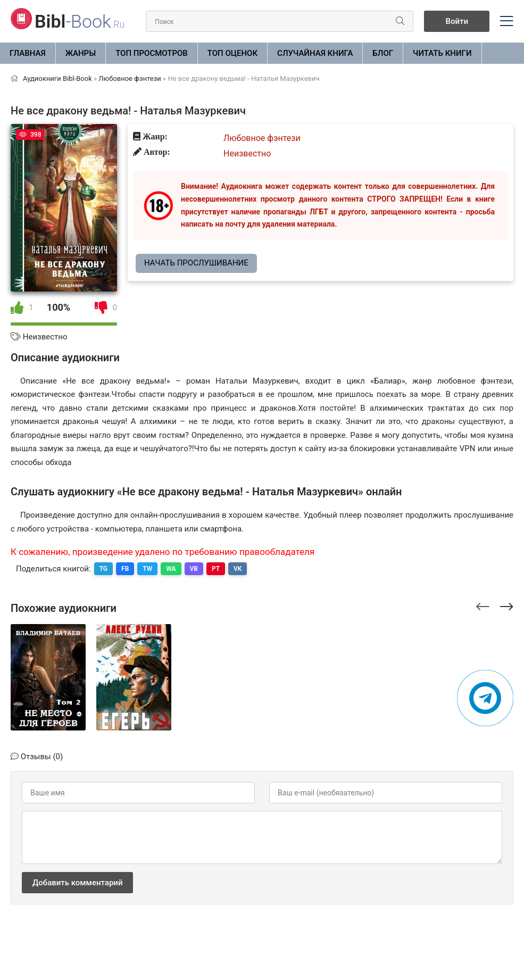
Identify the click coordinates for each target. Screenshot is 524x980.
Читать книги (442, 53)
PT (216, 569)
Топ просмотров (152, 53)
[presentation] (483, 605)
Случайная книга (315, 53)
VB (194, 569)
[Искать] (400, 21)
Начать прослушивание (196, 263)
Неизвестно (45, 337)
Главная (28, 53)
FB (125, 569)
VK (238, 569)
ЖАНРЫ (81, 53)
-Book (80, 21)
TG (103, 569)
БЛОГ (383, 53)
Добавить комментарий (77, 883)
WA (171, 569)
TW (147, 569)
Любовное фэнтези (262, 138)
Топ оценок (232, 53)
